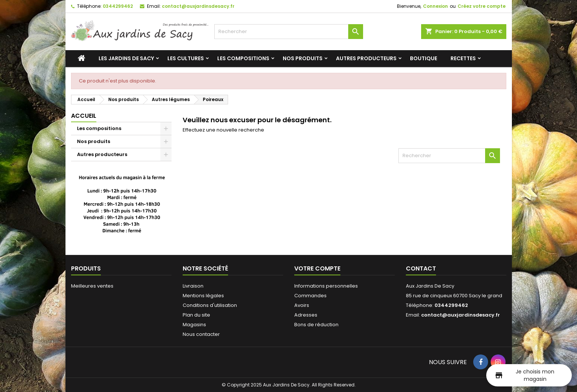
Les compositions (243, 58)
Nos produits (303, 58)
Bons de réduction (316, 325)
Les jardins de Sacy (126, 58)
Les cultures (186, 58)
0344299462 (118, 6)
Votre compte (317, 268)
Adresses (306, 315)
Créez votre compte (482, 6)
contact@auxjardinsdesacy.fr (198, 6)
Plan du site (196, 315)
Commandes (310, 296)
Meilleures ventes (92, 286)
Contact (421, 268)
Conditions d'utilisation (210, 305)
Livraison (193, 286)
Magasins (194, 325)
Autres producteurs (366, 58)
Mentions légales (203, 296)
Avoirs (302, 305)
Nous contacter (201, 334)
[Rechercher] (289, 32)
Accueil (84, 116)
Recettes (463, 58)
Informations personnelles (326, 286)
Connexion (435, 6)
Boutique (424, 58)
